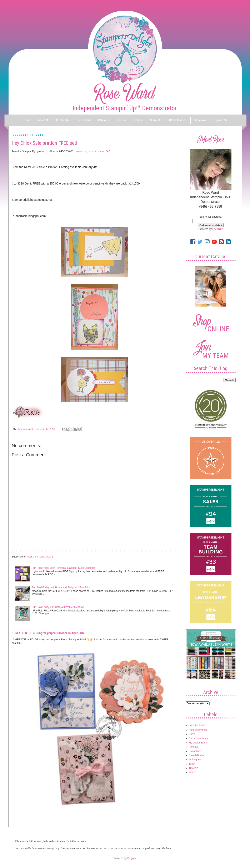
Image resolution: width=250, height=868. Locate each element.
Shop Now (200, 120)
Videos (192, 772)
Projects (193, 747)
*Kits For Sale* (197, 726)
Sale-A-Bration (197, 755)
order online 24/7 (101, 151)
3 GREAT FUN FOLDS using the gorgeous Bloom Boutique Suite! (48, 633)
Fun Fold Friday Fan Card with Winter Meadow (58, 607)
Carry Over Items (198, 738)
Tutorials (194, 768)
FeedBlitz (217, 229)
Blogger (132, 858)
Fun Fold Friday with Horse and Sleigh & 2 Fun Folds (61, 587)
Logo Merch (220, 120)
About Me (44, 120)
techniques (195, 759)
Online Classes (178, 120)
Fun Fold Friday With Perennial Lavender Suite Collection (64, 568)
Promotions (195, 751)
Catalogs (103, 120)
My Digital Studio (198, 743)
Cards (192, 734)
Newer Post (19, 551)
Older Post (170, 551)
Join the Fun (84, 120)
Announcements (198, 730)
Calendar (138, 120)
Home (27, 120)
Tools (192, 764)
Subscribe (156, 120)
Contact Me (63, 120)
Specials (121, 120)
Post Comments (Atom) (40, 557)
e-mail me (82, 151)
